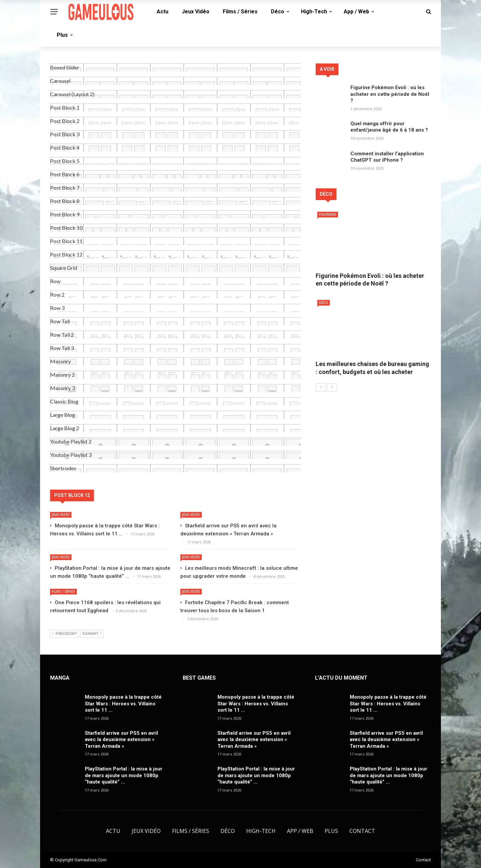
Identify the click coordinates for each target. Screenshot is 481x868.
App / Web (356, 12)
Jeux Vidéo (196, 12)
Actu (163, 12)
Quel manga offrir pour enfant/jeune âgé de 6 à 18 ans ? (389, 127)
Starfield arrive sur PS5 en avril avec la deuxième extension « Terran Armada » (121, 740)
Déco (278, 12)
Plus (62, 35)
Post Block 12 (72, 495)
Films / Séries (240, 12)
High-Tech (314, 12)
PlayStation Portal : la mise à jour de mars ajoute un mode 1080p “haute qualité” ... (124, 775)
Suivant (92, 634)
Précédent (64, 634)
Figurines (328, 214)
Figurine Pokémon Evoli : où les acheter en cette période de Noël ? (390, 94)
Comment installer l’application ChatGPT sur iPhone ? (387, 157)
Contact (362, 831)
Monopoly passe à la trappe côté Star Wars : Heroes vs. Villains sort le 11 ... (123, 704)
